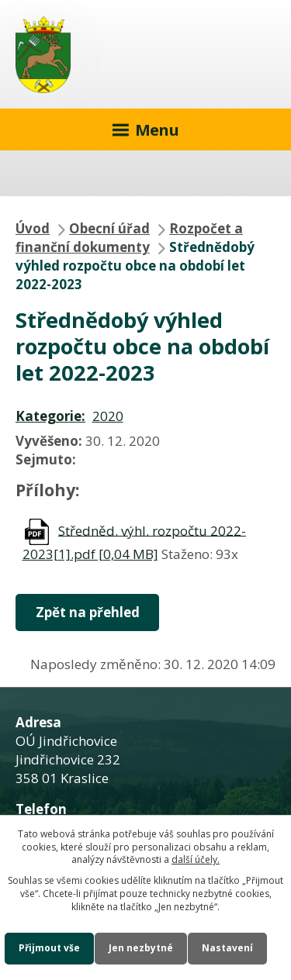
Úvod (33, 228)
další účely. (196, 859)
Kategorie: (50, 416)
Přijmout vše (49, 948)
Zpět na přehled (88, 612)
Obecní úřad (109, 228)
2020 (108, 416)
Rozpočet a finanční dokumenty (129, 238)
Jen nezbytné (141, 948)
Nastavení (227, 948)
